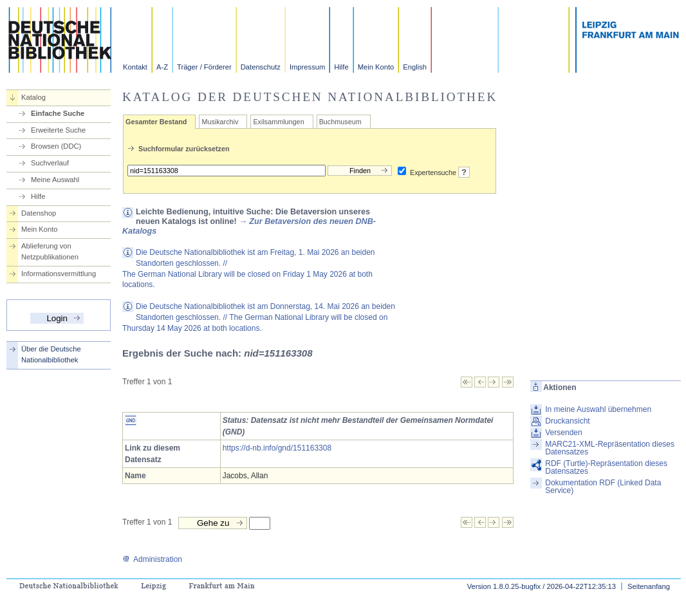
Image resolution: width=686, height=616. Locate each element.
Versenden (563, 433)
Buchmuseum (340, 122)
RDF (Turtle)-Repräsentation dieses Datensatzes (606, 467)
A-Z (162, 67)
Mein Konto (376, 67)
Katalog (33, 97)
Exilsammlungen (278, 122)
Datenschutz (261, 67)
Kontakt (135, 67)
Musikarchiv (220, 122)
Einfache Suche (58, 113)
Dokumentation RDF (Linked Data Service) (603, 487)
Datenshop (39, 213)
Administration (152, 559)
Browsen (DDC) (56, 146)
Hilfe (341, 67)
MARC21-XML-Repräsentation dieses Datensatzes (610, 448)
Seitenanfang (649, 586)
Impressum (307, 67)
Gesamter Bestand (156, 122)
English (415, 67)
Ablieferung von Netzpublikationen (50, 251)
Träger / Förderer (204, 67)
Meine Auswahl (55, 180)
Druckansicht (567, 421)
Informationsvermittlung (59, 274)
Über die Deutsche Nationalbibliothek (51, 354)
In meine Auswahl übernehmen (598, 409)
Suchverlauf (50, 163)
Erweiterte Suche (58, 130)
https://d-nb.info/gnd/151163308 (277, 448)
